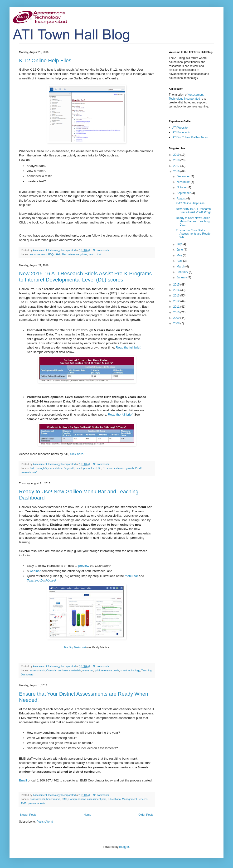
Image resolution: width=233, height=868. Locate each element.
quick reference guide (107, 670)
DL (100, 468)
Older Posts (146, 815)
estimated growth (124, 468)
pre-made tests (36, 803)
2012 (177, 301)
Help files (61, 254)
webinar (35, 571)
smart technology (130, 670)
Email (23, 780)
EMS (24, 803)
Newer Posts (28, 815)
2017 (177, 166)
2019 (177, 155)
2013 (177, 296)
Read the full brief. (129, 347)
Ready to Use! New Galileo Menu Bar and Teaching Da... (193, 221)
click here (77, 454)
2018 (177, 160)
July (180, 244)
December (184, 176)
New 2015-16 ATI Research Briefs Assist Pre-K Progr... (194, 211)
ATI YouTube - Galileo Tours (190, 137)
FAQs (51, 254)
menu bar (131, 576)
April (180, 261)
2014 (177, 290)
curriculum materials (70, 670)
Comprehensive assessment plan (87, 799)
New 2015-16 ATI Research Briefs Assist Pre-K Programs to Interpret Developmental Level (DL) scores (85, 277)
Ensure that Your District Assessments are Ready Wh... (193, 234)
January (182, 277)
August (182, 199)
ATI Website (180, 128)
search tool (95, 254)
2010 (177, 312)
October (182, 187)
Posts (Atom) (45, 822)
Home (87, 815)
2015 (177, 285)
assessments (37, 670)
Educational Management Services (128, 799)
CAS (64, 799)
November (184, 182)
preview (84, 566)
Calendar (51, 670)
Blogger (124, 847)
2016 (177, 171)
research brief (29, 472)
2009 (177, 318)
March (181, 267)
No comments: (102, 250)
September (184, 193)
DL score (108, 468)
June (180, 250)
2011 (177, 307)
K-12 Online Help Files (45, 61)
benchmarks (53, 799)
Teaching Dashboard (41, 580)
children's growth (65, 468)
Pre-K (139, 468)
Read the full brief (120, 415)
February (183, 272)
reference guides (78, 254)
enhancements (38, 254)
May (180, 255)
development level (86, 468)
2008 (177, 323)
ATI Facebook (181, 132)
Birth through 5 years (42, 468)
